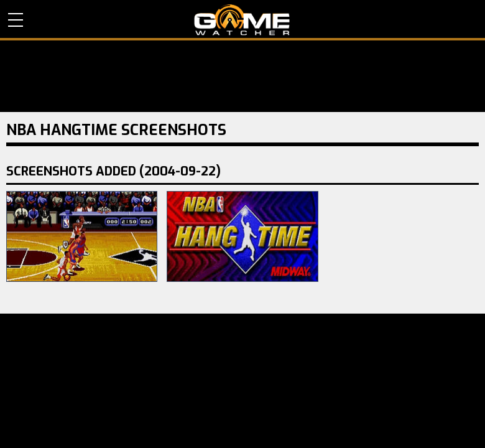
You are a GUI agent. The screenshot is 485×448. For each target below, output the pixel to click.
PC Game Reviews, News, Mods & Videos (242, 20)
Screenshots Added (113, 171)
